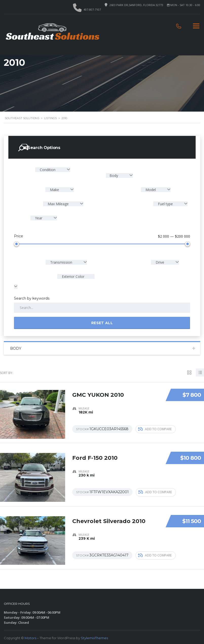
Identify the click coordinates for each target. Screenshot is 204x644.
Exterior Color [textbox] (73, 275)
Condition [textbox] (48, 170)
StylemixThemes (94, 636)
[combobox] (53, 170)
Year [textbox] (39, 218)
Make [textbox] (54, 190)
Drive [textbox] (160, 261)
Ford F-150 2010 (95, 454)
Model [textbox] (151, 190)
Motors (30, 636)
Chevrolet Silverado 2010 (109, 517)
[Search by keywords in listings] (102, 307)
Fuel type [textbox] (165, 204)
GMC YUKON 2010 (98, 391)
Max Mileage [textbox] (58, 204)
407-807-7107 (92, 9)
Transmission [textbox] (61, 261)
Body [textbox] (114, 175)
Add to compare (155, 428)
